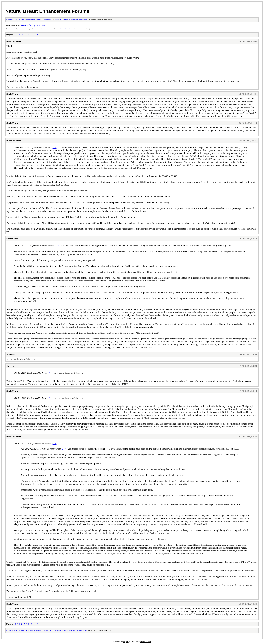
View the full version (64, 29)
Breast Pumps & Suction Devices (71, 20)
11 (34, 35)
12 (37, 35)
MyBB (126, 642)
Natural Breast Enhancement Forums (47, 11)
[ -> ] (55, 147)
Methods (48, 20)
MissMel (11, 354)
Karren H (11, 366)
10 (31, 35)
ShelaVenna (12, 94)
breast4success (14, 41)
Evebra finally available (33, 25)
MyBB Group (145, 642)
